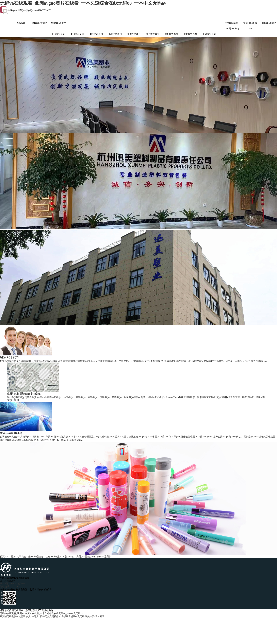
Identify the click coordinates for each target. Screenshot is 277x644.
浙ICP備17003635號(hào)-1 (13, 583)
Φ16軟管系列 (59, 34)
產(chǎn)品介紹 (36, 557)
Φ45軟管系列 (191, 34)
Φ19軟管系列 (77, 34)
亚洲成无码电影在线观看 (13, 616)
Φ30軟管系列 (134, 34)
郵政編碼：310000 (9, 586)
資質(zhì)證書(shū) (250, 24)
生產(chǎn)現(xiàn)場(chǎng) (231, 24)
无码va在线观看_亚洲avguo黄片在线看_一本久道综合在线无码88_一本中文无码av (83, 3)
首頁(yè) (21, 23)
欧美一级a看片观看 (95, 616)
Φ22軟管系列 (96, 34)
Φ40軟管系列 (172, 34)
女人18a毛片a (33, 616)
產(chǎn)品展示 (58, 23)
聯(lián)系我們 (269, 23)
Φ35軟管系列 (153, 34)
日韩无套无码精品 (49, 616)
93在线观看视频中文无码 (72, 616)
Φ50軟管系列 (210, 34)
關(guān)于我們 (40, 23)
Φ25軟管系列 (115, 34)
